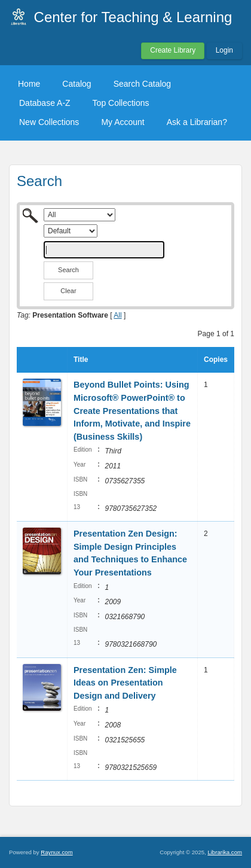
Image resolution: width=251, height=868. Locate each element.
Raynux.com (56, 852)
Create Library (173, 50)
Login (224, 50)
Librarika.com (225, 852)
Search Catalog (143, 84)
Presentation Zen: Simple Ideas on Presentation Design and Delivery (125, 683)
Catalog (76, 84)
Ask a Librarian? (197, 122)
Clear (68, 291)
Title (81, 360)
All (117, 315)
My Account (123, 122)
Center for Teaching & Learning (133, 17)
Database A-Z (45, 103)
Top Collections (121, 103)
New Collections (49, 122)
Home (29, 84)
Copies (216, 360)
